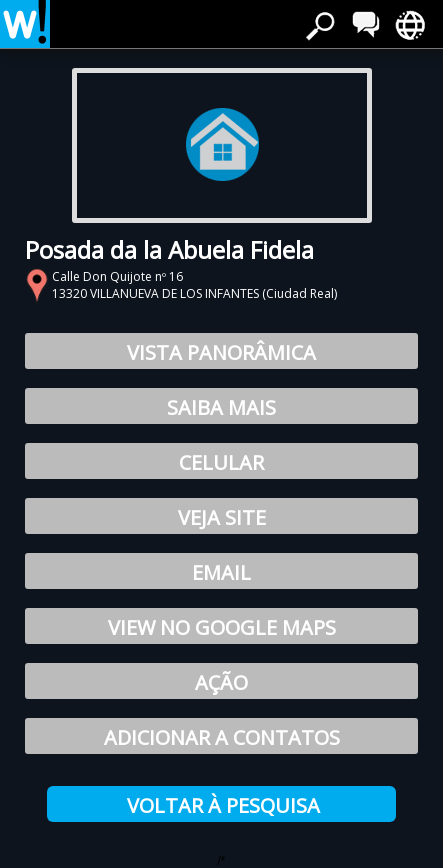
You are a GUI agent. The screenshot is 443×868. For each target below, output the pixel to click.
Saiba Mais (221, 407)
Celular (221, 462)
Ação (221, 682)
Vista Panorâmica (221, 352)
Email (221, 572)
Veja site (222, 517)
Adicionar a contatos (222, 737)
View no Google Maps (222, 627)
